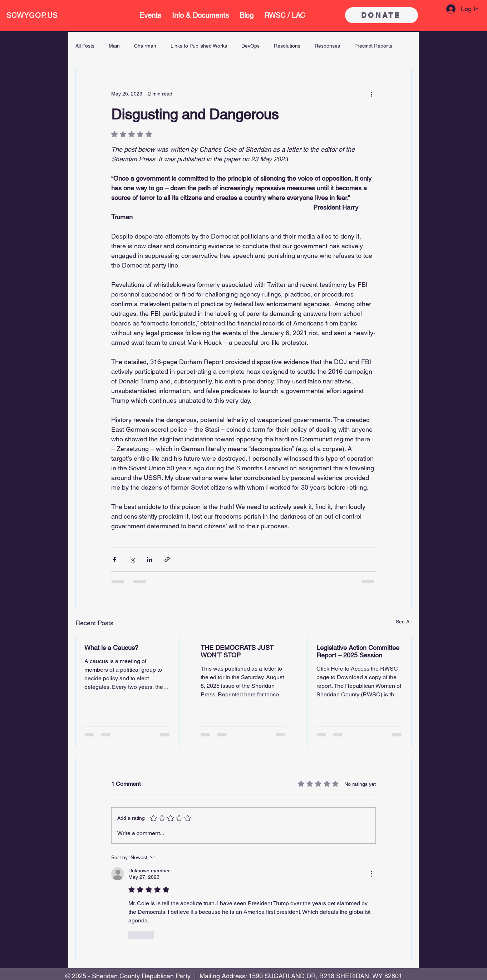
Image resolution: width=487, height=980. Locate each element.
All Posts (85, 46)
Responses (327, 46)
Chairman (145, 46)
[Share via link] (167, 560)
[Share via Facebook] (115, 560)
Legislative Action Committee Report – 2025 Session (358, 651)
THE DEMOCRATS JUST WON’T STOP (237, 651)
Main (114, 46)
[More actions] (372, 94)
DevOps (250, 46)
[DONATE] (382, 15)
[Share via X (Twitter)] (132, 560)
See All (404, 622)
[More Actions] (372, 874)
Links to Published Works (199, 46)
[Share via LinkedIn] (150, 560)
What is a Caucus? (111, 648)
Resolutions (287, 46)
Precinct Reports (373, 46)
